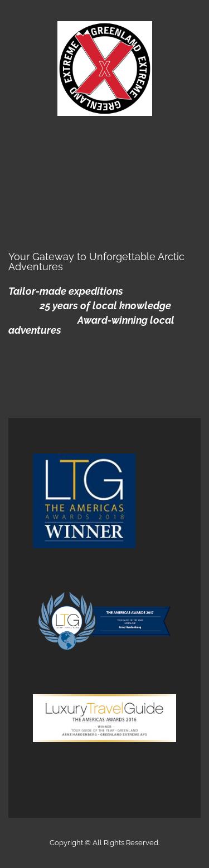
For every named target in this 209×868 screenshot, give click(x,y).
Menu (105, 142)
